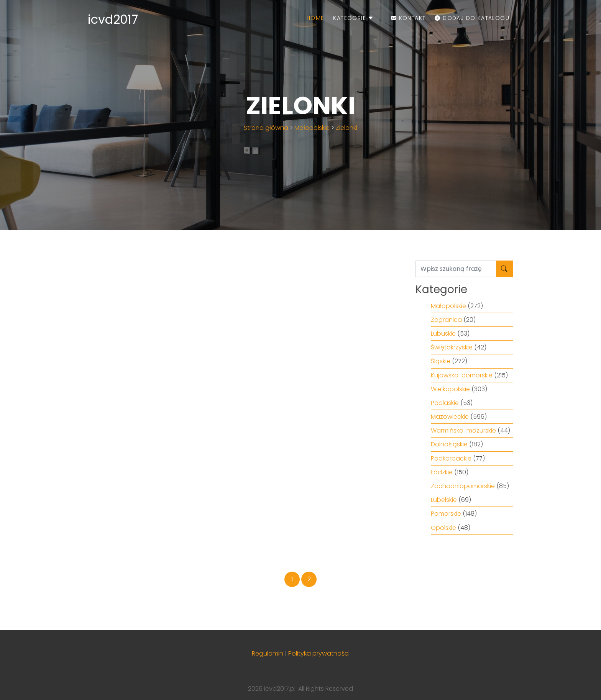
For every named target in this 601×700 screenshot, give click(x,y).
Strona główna (266, 128)
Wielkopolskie (450, 389)
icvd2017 (113, 19)
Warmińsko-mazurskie (463, 430)
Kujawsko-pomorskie (462, 375)
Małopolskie (312, 128)
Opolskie (443, 528)
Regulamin (268, 653)
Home (315, 18)
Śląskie (441, 361)
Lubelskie (444, 500)
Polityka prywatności (319, 653)
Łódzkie (442, 472)
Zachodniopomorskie (463, 486)
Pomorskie (446, 514)
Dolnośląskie (449, 444)
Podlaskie (445, 403)
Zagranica (446, 320)
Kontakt (408, 18)
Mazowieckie (450, 417)
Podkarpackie (451, 458)
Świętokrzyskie (452, 347)
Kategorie (353, 18)
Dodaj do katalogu (472, 18)
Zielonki (346, 128)
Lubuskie (443, 334)
